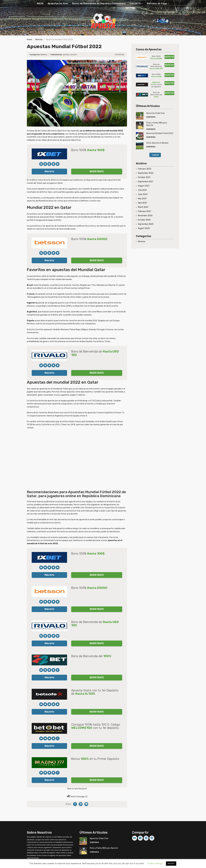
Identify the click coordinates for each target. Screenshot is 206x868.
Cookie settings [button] (155, 863)
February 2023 (145, 169)
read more (151, 117)
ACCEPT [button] (171, 864)
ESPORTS (135, 3)
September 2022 (146, 173)
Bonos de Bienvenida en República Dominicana (99, 3)
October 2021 (144, 177)
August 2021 (144, 186)
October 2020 (144, 220)
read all (155, 155)
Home (29, 40)
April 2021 (142, 203)
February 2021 (144, 211)
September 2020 (146, 224)
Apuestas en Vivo (58, 3)
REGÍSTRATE (97, 171)
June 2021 (143, 194)
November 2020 (145, 216)
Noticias (39, 40)
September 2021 (146, 182)
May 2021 (142, 199)
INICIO (40, 3)
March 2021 (143, 207)
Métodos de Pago (157, 3)
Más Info (49, 171)
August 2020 (144, 228)
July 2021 (142, 190)
